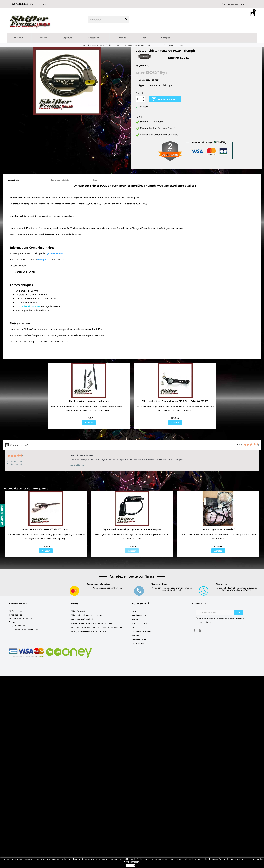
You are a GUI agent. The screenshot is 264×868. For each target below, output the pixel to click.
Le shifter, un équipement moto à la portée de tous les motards (97, 627)
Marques (135, 635)
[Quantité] (139, 99)
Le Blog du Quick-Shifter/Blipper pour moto (89, 631)
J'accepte (131, 866)
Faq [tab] (95, 180)
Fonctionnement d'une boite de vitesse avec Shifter (92, 623)
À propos (135, 619)
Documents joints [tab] (60, 180)
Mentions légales (139, 615)
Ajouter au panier (165, 99)
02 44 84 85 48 (22, 4)
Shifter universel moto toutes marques (87, 615)
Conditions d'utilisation (141, 631)
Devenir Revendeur (140, 623)
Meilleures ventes (139, 639)
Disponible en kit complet (28, 306)
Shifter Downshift (78, 611)
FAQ (133, 627)
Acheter (89, 423)
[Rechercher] (106, 20)
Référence (174, 58)
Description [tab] (14, 180)
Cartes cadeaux (38, 4)
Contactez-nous (138, 643)
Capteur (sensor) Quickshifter (83, 619)
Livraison (135, 611)
